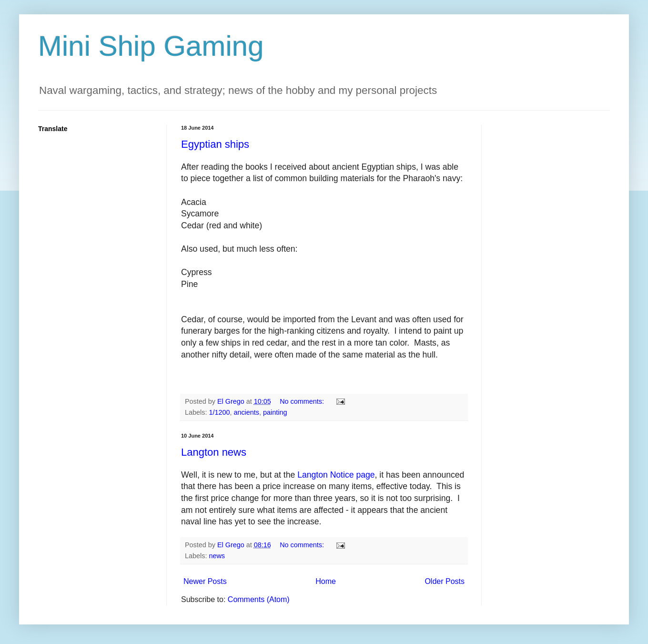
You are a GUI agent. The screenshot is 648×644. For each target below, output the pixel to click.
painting (275, 412)
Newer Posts (205, 581)
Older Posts (445, 581)
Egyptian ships (215, 144)
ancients (246, 412)
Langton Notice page (336, 475)
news (217, 556)
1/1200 (219, 412)
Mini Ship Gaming (151, 46)
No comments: (303, 401)
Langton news (214, 452)
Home (326, 581)
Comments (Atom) (259, 599)
